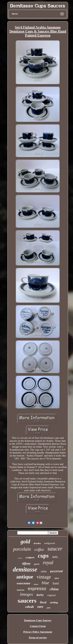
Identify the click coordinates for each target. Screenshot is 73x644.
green (37, 564)
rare (40, 607)
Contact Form (38, 626)
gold (25, 542)
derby (40, 595)
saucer (55, 549)
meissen (21, 590)
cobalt (29, 607)
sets (55, 557)
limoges (26, 594)
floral (43, 602)
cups (43, 556)
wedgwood (50, 543)
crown (20, 558)
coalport (30, 557)
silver (57, 578)
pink (48, 608)
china (54, 589)
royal (48, 562)
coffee (39, 550)
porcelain (22, 549)
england (51, 595)
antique (25, 577)
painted (56, 571)
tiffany (26, 564)
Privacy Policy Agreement (38, 632)
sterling (54, 603)
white (44, 571)
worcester (24, 583)
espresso (37, 589)
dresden (37, 543)
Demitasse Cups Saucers (38, 620)
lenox (36, 584)
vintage (44, 577)
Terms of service (38, 638)
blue (45, 583)
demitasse (25, 570)
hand (56, 583)
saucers (27, 601)
